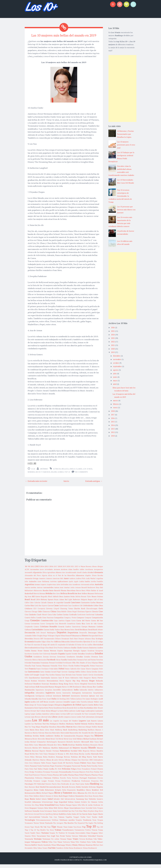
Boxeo (94, 600)
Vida (95, 843)
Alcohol (90, 576)
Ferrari (52, 666)
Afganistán (37, 576)
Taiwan (61, 821)
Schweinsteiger (47, 806)
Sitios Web (53, 812)
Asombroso (76, 588)
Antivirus (53, 585)
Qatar (82, 788)
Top (84, 830)
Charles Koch (79, 612)
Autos (57, 591)
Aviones (78, 591)
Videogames (36, 846)
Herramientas (52, 684)
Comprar (80, 621)
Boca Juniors (65, 600)
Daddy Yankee (55, 633)
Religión (58, 794)
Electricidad (98, 648)
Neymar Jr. (62, 758)
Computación (97, 621)
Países (83, 766)
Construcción (47, 624)
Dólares (58, 642)
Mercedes (41, 742)
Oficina (68, 763)
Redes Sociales (82, 791)
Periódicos (39, 776)
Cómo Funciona (48, 621)
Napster (42, 755)
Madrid (77, 727)
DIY (42, 642)
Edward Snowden (77, 645)
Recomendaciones (54, 791)
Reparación (71, 794)
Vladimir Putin (85, 846)
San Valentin (90, 803)
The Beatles (69, 827)
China (53, 615)
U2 (66, 837)
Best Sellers (83, 597)
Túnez (38, 837)
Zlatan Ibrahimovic (75, 852)
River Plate (29, 800)
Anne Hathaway (43, 585)
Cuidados (100, 630)
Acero (42, 573)
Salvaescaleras (70, 803)
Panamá (33, 770)
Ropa (27, 803)
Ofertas (61, 764)
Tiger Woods (35, 831)
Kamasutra (29, 711)
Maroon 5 (99, 733)
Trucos (94, 834)
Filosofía (28, 669)
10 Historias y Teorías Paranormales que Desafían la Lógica (125, 134)
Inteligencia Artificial (44, 699)
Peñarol (94, 773)
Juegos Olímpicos (55, 708)
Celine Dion (98, 609)
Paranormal (76, 770)
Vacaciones (41, 840)
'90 (29, 570)
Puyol (78, 788)
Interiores (57, 699)
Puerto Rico (56, 788)
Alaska (85, 576)
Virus (73, 846)
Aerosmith (28, 576)
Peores (100, 773)
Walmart (100, 846)
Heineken (42, 684)
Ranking (95, 787)
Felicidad (28, 666)
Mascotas (48, 736)
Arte (58, 588)
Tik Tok (43, 831)
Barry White (86, 594)
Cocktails (73, 618)
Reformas (92, 791)
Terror (36, 827)
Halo (81, 681)
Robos (56, 800)
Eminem (86, 651)
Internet (66, 699)
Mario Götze (45, 733)
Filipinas (95, 666)
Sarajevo (100, 803)
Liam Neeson (36, 721)
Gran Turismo (77, 678)
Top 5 (27, 834)
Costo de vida (91, 627)
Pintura (50, 779)
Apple (76, 585)
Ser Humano (93, 806)
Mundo (92, 751)
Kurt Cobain (41, 715)
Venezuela (29, 843)
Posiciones (92, 782)
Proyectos (95, 785)
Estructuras (61, 660)
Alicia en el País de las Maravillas (61, 579)
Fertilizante (67, 666)
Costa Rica (81, 627)
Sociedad (89, 812)
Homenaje (45, 687)
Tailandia (45, 821)
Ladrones (72, 715)
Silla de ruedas (87, 809)
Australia (99, 588)
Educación (66, 645)
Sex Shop (35, 809)
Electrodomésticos (32, 651)
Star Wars (83, 815)
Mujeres (31, 476)
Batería (36, 597)
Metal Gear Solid (70, 742)
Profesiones (86, 785)
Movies (35, 751)
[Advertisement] (122, 88)
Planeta (88, 779)
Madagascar (54, 727)
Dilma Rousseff (66, 639)
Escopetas (99, 654)
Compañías (59, 621)
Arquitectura (51, 588)
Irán (101, 699)
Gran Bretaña (66, 678)
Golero (100, 675)
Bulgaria (84, 603)
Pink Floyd (29, 779)
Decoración (30, 636)
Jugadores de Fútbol (72, 708)
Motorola (28, 752)
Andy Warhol (91, 582)
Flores (65, 669)
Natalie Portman (53, 755)
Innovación (67, 696)
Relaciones (49, 794)
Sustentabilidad (34, 821)
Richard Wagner (48, 797)
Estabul (75, 657)
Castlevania (63, 609)
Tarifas (83, 821)
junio (115, 377)
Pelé (60, 773)
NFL (68, 758)
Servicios (28, 809)
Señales (84, 806)
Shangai (69, 809)
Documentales (49, 642)
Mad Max (46, 727)
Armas (37, 588)
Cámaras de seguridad (55, 606)
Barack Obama (60, 594)
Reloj (64, 794)
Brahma (100, 600)
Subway (56, 818)
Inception (49, 693)
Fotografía (85, 669)
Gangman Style (97, 672)
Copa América (59, 624)
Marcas (69, 730)
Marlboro (91, 733)
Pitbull (81, 779)
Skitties (61, 812)
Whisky (75, 849)
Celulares (28, 612)
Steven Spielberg (46, 818)
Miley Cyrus (34, 748)
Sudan (69, 818)
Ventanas (46, 843)
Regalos (100, 791)
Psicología (29, 788)
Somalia (36, 815)
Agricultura (51, 576)
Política (56, 782)
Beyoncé (91, 597)
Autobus (33, 591)
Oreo (27, 767)
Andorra (72, 582)
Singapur (33, 812)
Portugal (83, 782)
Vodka (94, 846)
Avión (72, 591)
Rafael (87, 788)
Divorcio (37, 642)
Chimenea (46, 615)
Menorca (28, 742)
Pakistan (100, 767)
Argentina (29, 588)
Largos (33, 718)
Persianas (47, 776)
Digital (58, 639)
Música (28, 754)
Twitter (62, 837)
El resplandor (61, 648)
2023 (77, 570)
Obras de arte (52, 763)
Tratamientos (79, 834)
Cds (81, 609)
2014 (42, 570)
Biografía (44, 600)
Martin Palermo (39, 736)
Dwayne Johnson (85, 642)
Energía (76, 654)
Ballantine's (29, 594)
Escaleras (91, 654)
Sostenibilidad (63, 815)
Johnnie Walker (93, 705)
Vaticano (75, 840)
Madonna (70, 727)
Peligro (74, 773)
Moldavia (86, 748)
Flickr (60, 669)
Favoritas (100, 663)
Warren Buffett (31, 849)
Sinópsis (41, 812)
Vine (55, 846)
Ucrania (71, 837)
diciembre (117, 356)
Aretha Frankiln (97, 585)
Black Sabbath (53, 600)
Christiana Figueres (84, 615)
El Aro (93, 645)
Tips (54, 830)
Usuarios (28, 840)
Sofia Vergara (98, 812)
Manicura (99, 727)
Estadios (81, 657)
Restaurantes (30, 797)
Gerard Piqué (56, 675)
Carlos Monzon (97, 606)
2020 (68, 570)
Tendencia (87, 824)
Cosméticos (71, 627)
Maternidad (65, 736)
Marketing (83, 733)
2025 (113, 331)
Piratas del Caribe (60, 779)
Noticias (67, 761)
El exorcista (36, 648)
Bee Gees (56, 597)
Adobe (82, 573)
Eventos (95, 660)
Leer (72, 718)
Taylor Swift (97, 821)
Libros (55, 720)
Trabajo (58, 833)
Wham (54, 849)
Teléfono (55, 824)
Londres (28, 724)
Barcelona (71, 594)
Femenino (36, 666)
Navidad (74, 754)
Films (101, 666)
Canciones (76, 606)
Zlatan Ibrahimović (90, 852)
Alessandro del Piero (33, 579)
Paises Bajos (91, 767)
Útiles (34, 840)
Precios (100, 782)
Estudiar (80, 660)
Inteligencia (30, 699)
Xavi (98, 849)
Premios (51, 785)
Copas (68, 624)
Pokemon (47, 782)
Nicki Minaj (74, 758)
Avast (62, 591)
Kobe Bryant (98, 712)
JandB (101, 702)
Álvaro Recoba (97, 579)
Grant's (85, 678)
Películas (66, 772)
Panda (40, 770)
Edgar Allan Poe (48, 645)
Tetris (42, 827)
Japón (27, 705)
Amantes (42, 582)
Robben (36, 800)
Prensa (58, 785)
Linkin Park (81, 721)
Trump (100, 834)
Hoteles (100, 687)
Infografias (30, 696)
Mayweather (74, 736)
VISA (77, 846)
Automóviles (48, 591)
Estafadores (38, 660)
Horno (71, 687)
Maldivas (91, 727)
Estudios (87, 660)
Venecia (100, 840)
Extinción (28, 663)
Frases (38, 672)
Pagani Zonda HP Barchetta (63, 767)
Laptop (27, 718)
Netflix (32, 758)
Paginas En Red (67, 864)
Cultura (28, 633)
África (45, 576)
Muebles (55, 751)
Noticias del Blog (78, 760)
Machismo (38, 727)
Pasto (27, 773)
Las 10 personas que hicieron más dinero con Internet (126, 210)
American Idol (58, 582)
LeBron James (55, 718)
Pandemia (46, 770)
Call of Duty (98, 603)
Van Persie (60, 840)
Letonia (27, 721)
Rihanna (81, 797)
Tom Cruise (68, 831)
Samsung (80, 803)
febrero (116, 404)
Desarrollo (83, 636)
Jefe (38, 705)
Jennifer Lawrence (56, 705)
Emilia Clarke (76, 473)
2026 (113, 327)
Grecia (91, 678)
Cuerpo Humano (88, 630)
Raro (26, 791)
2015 (47, 570)
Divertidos (29, 642)
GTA (26, 681)
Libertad (44, 721)
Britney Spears (47, 603)
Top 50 (33, 834)
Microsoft (85, 745)
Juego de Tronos (36, 708)
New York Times (42, 758)
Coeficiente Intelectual (86, 618)
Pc (56, 773)
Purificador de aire (68, 788)
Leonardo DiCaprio (96, 718)
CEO (35, 612)
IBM (71, 690)
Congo (27, 624)
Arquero (43, 588)
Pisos (76, 779)
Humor (51, 690)
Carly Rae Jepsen (41, 609)
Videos (45, 845)
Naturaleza (65, 754)
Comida (39, 621)
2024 (113, 335)
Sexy (57, 809)
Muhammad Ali (65, 751)
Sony (55, 815)
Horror (77, 687)
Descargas (92, 636)
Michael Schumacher (38, 745)
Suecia (85, 818)
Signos (75, 809)
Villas (50, 846)
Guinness (54, 681)
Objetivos (36, 764)
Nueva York (92, 760)
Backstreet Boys (93, 591)
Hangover (87, 681)
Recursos (72, 791)
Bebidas (49, 597)
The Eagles (89, 827)
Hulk (38, 690)
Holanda (99, 684)
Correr (43, 627)
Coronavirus (35, 627)
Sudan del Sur (77, 818)
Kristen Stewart (31, 715)
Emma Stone (37, 654)
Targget (76, 821)
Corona (27, 627)
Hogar (92, 684)
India (76, 693)
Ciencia (95, 615)
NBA (80, 754)
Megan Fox (89, 739)
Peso (92, 776)
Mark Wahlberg (56, 733)
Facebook (51, 663)
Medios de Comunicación (65, 739)
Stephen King (93, 815)
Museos (100, 751)
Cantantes (85, 606)
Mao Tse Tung (30, 730)
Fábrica (35, 663)
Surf (26, 821)
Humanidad (44, 690)
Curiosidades (37, 633)
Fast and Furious (90, 663)
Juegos (45, 708)
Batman (42, 597)
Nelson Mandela (97, 755)
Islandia (35, 702)
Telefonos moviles (67, 824)
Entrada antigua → (94, 485)
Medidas (36, 739)
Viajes (76, 842)
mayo (115, 381)
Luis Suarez (92, 724)
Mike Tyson (94, 745)
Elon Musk (49, 651)
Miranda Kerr (52, 748)
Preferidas (28, 785)
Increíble (57, 693)
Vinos (60, 846)
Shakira (62, 809)
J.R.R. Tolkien (71, 702)
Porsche (63, 782)
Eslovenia (47, 657)
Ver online (55, 843)
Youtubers (60, 852)
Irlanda (28, 702)
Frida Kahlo (54, 672)
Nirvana (39, 760)
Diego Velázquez (49, 639)
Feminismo (45, 666)
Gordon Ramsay (55, 678)
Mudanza (46, 751)
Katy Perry (49, 711)
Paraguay (67, 770)
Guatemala (45, 681)
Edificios (58, 645)
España (62, 657)
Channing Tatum (66, 612)
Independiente (67, 693)
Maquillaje (45, 730)
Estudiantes (71, 660)
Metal (61, 742)
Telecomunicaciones (43, 824)
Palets (27, 770)
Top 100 (100, 831)
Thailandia (49, 827)
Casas (56, 609)
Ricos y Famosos (43, 476)
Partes (101, 770)
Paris (89, 770)
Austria (27, 591)
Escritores (28, 657)
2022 (113, 342)
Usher (101, 837)
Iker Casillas (98, 690)
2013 (37, 570)
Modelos (79, 748)
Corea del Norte (83, 624)
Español (68, 657)
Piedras (97, 776)
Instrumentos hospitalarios (92, 696)
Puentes (48, 788)
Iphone (92, 699)
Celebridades (88, 609)
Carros (50, 609)
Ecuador (38, 645)
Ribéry (39, 797)
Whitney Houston (85, 849)
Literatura (90, 720)
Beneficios (73, 597)
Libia (49, 721)
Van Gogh (51, 840)
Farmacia (80, 663)
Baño (51, 594)
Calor (32, 606)
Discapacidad (93, 639)
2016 (51, 570)
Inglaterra (50, 696)
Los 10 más (88, 473)
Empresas (68, 654)
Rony (90, 800)
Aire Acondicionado (69, 576)
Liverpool (99, 720)
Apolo (71, 585)
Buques (90, 603)
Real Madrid (41, 791)
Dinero (85, 639)
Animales (33, 585)
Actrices (57, 473)
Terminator (29, 827)
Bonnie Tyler (86, 600)
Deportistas (73, 636)
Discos (101, 639)
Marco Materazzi (79, 730)
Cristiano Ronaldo (49, 630)
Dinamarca (77, 639)
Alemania (98, 576)
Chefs (101, 612)
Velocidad (92, 840)
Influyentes (99, 693)
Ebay (93, 642)
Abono (94, 570)
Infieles (91, 693)
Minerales (43, 748)
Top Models (41, 834)
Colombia (99, 618)
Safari (38, 803)
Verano (63, 843)
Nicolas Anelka (85, 758)
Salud (50, 802)
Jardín (33, 705)
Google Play (44, 678)
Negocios (86, 755)
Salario (44, 803)
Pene (79, 773)
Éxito (101, 660)
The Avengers (58, 827)
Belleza (65, 473)
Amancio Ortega (32, 582)
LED (68, 717)
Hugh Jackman (30, 690)
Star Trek (75, 815)
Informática (40, 696)
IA (68, 690)
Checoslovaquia (92, 612)
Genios (48, 675)
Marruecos (28, 736)
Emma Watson (50, 654)
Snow (83, 812)
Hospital (84, 687)
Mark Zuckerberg (70, 733)
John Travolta (82, 705)
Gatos (42, 675)
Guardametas (34, 681)
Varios (68, 840)
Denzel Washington (48, 636)
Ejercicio (87, 645)
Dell (38, 636)
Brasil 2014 (35, 603)
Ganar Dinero (86, 672)
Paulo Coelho (49, 773)
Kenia (64, 712)
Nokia (45, 761)
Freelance (45, 672)
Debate (100, 633)
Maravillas (61, 730)
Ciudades (32, 618)
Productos (76, 785)
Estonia (46, 660)
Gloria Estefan (92, 675)
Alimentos (80, 579)
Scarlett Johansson (33, 806)
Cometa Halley (30, 621)
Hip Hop (76, 684)
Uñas (88, 837)
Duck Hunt (74, 642)
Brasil (27, 603)
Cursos (47, 633)
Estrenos (53, 660)
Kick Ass (77, 712)
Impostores (40, 693)
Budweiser (77, 603)
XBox (35, 852)
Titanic (60, 831)
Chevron (28, 615)
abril (115, 384)
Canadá (67, 606)
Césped (56, 612)
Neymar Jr (53, 757)
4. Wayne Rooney (85, 570)
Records (65, 791)
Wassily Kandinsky (44, 849)
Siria (46, 812)
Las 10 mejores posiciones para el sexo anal (126, 145)
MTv (40, 752)
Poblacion (39, 782)
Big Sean (28, 600)
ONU (91, 764)
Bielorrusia (99, 597)
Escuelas (36, 657)
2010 (113, 436)
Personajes (55, 776)
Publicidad (41, 788)
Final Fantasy (37, 669)
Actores (57, 573)
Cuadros (68, 630)
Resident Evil (97, 794)
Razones (32, 791)
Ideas (84, 690)
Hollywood (29, 687)
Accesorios (34, 573)
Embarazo (67, 651)
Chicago (34, 615)
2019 (64, 570)
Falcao (58, 663)
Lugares (82, 724)
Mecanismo (99, 736)
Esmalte (54, 657)
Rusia (32, 802)
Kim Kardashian (87, 711)
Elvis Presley (58, 651)
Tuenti (27, 837)
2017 (56, 570)
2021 (72, 570)
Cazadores (76, 609)
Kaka (101, 708)
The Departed (79, 827)
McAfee (91, 736)
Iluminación (30, 693)
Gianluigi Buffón (74, 675)
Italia (54, 702)
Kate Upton (39, 711)
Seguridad (63, 806)
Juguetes (85, 708)
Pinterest (36, 779)
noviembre (117, 359)
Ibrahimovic (77, 690)
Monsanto (94, 748)
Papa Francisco (56, 770)
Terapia (100, 824)
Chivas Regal (72, 615)
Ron (87, 800)
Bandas (46, 594)
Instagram (76, 696)
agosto (116, 370)
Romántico (80, 800)
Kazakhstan (58, 712)
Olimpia (74, 764)
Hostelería (92, 687)
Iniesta (59, 696)
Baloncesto (38, 594)
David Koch (93, 633)
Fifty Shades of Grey (84, 666)
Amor (66, 582)
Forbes (77, 669)
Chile (40, 615)
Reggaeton (29, 794)
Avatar (67, 591)
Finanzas (46, 669)
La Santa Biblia (63, 715)
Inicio (66, 485)
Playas (101, 779)
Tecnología (30, 824)
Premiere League (40, 785)
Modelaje (72, 748)
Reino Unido (39, 794)
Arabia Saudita (85, 585)
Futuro (67, 672)
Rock (61, 800)
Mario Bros (34, 733)
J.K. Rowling (61, 702)
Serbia (101, 806)
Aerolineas (89, 573)
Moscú (101, 748)
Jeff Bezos (44, 705)
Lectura (63, 718)
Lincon (74, 721)
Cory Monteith (61, 627)
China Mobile (62, 615)
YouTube (52, 852)
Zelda (66, 852)
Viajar (69, 843)
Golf (31, 678)
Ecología (99, 642)
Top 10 (67, 476)
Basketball (29, 597)
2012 (33, 570)
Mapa (38, 730)
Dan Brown (65, 633)
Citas (26, 618)
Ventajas (38, 842)
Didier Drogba (37, 639)
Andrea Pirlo (81, 582)
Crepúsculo (29, 630)
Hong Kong (63, 687)
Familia (64, 663)
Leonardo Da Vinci (81, 718)
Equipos (84, 654)
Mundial (84, 751)
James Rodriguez (92, 702)
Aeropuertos (98, 573)
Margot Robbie (92, 730)
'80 (26, 570)
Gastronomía (34, 675)
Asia (70, 588)
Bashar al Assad (97, 594)
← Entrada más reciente (36, 485)
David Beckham (81, 633)
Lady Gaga (80, 714)
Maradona (53, 730)
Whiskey (69, 849)
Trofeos (88, 834)
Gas (26, 675)
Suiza (90, 818)
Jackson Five (81, 702)
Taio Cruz (53, 821)
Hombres (37, 687)
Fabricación (42, 663)
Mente (35, 742)
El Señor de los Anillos (84, 648)
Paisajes (77, 767)
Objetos (43, 764)
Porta (69, 782)
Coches (59, 618)
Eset (41, 657)
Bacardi (84, 591)
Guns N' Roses (64, 681)
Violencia (66, 846)
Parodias (94, 770)
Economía (29, 645)
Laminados (99, 715)
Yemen (45, 852)
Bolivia (78, 600)
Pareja (84, 770)
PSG (101, 785)
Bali (102, 591)
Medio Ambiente (47, 739)
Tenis (94, 824)
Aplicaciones (63, 585)
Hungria (58, 690)
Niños (32, 761)
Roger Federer (69, 800)
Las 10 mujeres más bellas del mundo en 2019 (64, 37)
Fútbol (61, 672)
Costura (100, 627)
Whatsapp (61, 849)
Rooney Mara (98, 800)
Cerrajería (41, 612)
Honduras (54, 687)
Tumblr (33, 837)
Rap (101, 788)
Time (49, 831)
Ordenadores (98, 764)
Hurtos (64, 690)
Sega (56, 806)
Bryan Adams (59, 603)
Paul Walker (38, 773)
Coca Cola (52, 618)
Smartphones (75, 812)
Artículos (64, 588)
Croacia (61, 630)
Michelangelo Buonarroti (56, 745)
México (80, 742)
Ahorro (59, 576)
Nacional (35, 755)
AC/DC (27, 573)
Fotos (92, 669)
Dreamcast (65, 642)
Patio (31, 773)
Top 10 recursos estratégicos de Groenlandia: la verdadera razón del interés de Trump (120, 196)
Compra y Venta (70, 621)
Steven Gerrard (34, 818)
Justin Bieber (94, 708)
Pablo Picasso (46, 767)
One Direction (83, 764)
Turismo (45, 836)
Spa (70, 815)
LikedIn (61, 721)
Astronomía (85, 588)
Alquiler (88, 579)
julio (115, 373)
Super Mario (98, 818)
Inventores (75, 699)
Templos (79, 824)
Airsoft (79, 576)
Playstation (29, 782)
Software (28, 815)
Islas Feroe (42, 702)
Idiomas (90, 690)
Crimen (36, 630)
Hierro (62, 684)
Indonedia (83, 693)
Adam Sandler (73, 573)
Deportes (62, 636)
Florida (71, 669)
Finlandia (54, 669)
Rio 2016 (88, 797)
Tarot (89, 821)
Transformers (68, 834)
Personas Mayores (79, 776)
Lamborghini (90, 715)
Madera (62, 727)
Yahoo (40, 852)
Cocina (66, 618)
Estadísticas (90, 657)
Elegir (43, 651)
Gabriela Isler (75, 672)
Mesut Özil (55, 742)
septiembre (118, 366)
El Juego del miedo (48, 648)
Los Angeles (55, 724)
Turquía (52, 837)
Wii (94, 849)
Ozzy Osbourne (35, 767)
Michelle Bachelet (73, 745)
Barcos (79, 594)
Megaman (80, 739)
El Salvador (70, 648)
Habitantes (74, 681)
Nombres (52, 761)
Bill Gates (36, 600)
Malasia (84, 727)
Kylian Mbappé (51, 715)
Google (36, 678)
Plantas (95, 779)
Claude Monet (42, 618)
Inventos (84, 699)
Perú (88, 776)
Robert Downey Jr (47, 800)
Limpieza (67, 721)
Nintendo (95, 757)
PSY (35, 788)
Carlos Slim (29, 609)
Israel (49, 702)
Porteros (75, 782)
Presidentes (66, 785)
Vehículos (83, 840)
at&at (92, 588)
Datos (72, 633)
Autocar (40, 591)
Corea (73, 624)
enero (116, 407)
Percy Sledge (30, 776)
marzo (116, 400)
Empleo (60, 654)
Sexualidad (50, 808)
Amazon (49, 582)
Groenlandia (98, 678)
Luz (33, 727)
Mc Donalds (83, 736)
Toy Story (50, 834)
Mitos (60, 748)
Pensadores (86, 773)
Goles (27, 678)
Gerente (65, 675)
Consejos (35, 624)
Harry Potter (97, 681)
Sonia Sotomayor (46, 815)
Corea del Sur (97, 624)
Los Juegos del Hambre (69, 724)
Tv (57, 837)
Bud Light (68, 603)
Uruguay (94, 837)
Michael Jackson (90, 742)
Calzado (44, 606)
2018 (60, 570)
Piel (101, 776)
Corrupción (50, 627)
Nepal (27, 758)
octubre (116, 363)
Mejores (99, 739)
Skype (66, 812)
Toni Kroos (77, 831)
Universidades (80, 837)
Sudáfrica (63, 818)
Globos (83, 675)
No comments (81, 476)
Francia (32, 672)
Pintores (44, 779)
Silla (79, 809)
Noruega (59, 760)
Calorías (37, 606)
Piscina (71, 779)
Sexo (42, 808)
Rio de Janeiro (98, 797)
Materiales (56, 736)
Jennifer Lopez (70, 705)
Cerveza (49, 612)
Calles (27, 606)
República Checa (84, 794)
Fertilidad (59, 666)
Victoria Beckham (86, 843)
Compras (88, 621)
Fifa (74, 666)
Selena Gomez (57, 476)
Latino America (43, 717)
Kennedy (70, 712)
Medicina (28, 739)
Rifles (75, 797)
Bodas (73, 600)
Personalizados (65, 776)
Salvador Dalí (59, 803)
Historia (85, 684)
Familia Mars (72, 663)
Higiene (68, 684)
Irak (97, 699)
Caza (70, 609)
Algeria (44, 579)
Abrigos (100, 570)
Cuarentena (76, 630)
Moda (65, 748)
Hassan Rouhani (31, 684)
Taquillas (69, 821)
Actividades (49, 573)
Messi (48, 742)
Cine (101, 615)
